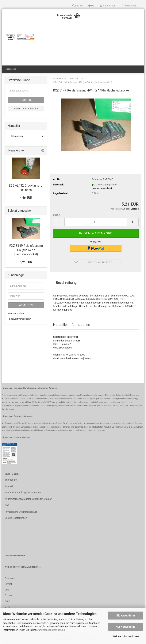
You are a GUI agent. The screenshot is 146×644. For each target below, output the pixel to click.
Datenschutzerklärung (53, 630)
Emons (8, 595)
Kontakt (9, 486)
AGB (7, 505)
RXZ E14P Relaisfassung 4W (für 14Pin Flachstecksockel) (26, 250)
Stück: (56, 215)
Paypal (8, 584)
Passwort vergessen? (19, 319)
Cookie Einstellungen (16, 518)
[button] (91, 6)
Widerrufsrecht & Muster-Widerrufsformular (28, 499)
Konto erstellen (16, 313)
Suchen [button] (77, 6)
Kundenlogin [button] (108, 6)
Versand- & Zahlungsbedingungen (23, 492)
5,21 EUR (26, 262)
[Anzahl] (96, 222)
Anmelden (26, 305)
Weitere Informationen (126, 636)
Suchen (26, 100)
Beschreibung (66, 283)
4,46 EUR (26, 198)
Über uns (11, 69)
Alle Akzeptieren (126, 616)
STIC (7, 607)
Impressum (11, 480)
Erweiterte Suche (26, 109)
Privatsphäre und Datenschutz (21, 512)
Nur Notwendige (126, 627)
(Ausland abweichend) (102, 188)
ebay (7, 601)
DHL (7, 590)
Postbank (10, 578)
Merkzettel (129, 6)
